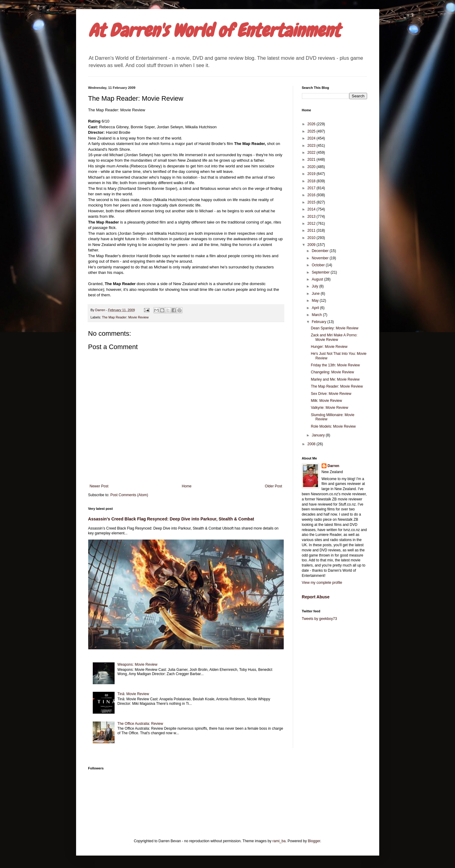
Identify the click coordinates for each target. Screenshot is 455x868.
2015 (312, 202)
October (319, 265)
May (316, 301)
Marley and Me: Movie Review (335, 379)
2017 (312, 188)
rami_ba (279, 841)
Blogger (314, 841)
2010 (312, 238)
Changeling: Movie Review (332, 372)
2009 (312, 245)
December (321, 251)
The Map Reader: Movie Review (125, 317)
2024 (312, 138)
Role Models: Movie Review (333, 426)
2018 (312, 181)
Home (187, 486)
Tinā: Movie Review (133, 694)
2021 (312, 160)
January (319, 435)
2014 (312, 209)
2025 (312, 131)
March (317, 315)
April (316, 308)
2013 (312, 217)
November (321, 258)
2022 (312, 153)
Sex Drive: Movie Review (331, 394)
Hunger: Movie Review (329, 347)
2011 (312, 230)
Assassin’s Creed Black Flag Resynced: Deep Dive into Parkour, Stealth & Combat (171, 519)
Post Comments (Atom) (129, 495)
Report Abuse (316, 597)
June (316, 294)
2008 (312, 444)
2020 (312, 167)
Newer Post (99, 486)
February (319, 322)
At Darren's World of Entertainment (214, 30)
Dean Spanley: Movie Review (335, 328)
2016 (312, 195)
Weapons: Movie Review (137, 664)
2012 (312, 224)
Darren (334, 466)
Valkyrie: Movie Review (329, 408)
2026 (312, 124)
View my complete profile (322, 583)
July (315, 286)
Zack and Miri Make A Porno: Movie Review (334, 337)
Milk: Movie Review (326, 401)
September (321, 272)
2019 (312, 174)
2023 (312, 146)
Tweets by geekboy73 (320, 619)
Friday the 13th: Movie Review (335, 365)
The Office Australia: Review (140, 724)
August (318, 279)
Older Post (274, 486)
